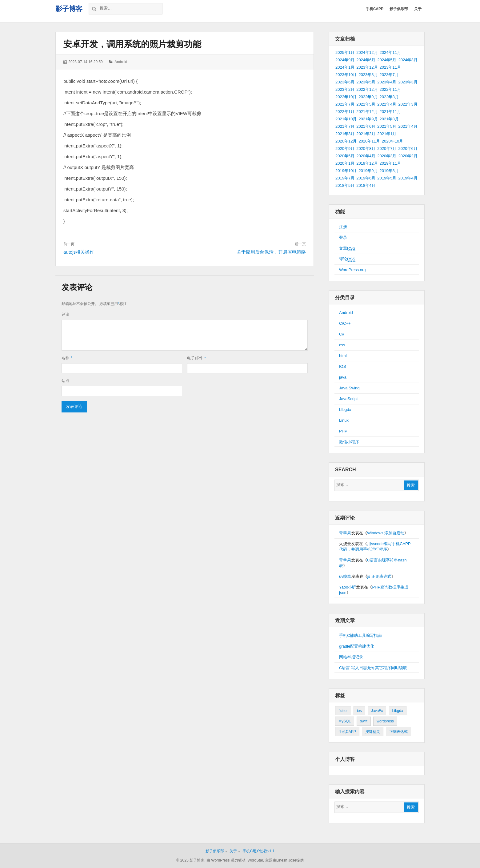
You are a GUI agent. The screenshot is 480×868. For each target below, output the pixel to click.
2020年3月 (387, 156)
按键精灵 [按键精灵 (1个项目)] (373, 732)
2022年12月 (367, 89)
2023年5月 (366, 82)
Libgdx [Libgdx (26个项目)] (398, 711)
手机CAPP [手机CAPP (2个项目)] (347, 732)
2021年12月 (367, 112)
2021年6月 (366, 126)
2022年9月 (368, 97)
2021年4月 (408, 126)
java (343, 377)
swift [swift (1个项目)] (364, 721)
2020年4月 (366, 156)
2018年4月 (366, 185)
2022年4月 (387, 104)
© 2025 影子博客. (191, 860)
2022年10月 (346, 97)
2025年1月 (345, 52)
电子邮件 (197, 358)
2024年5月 (387, 60)
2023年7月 (389, 75)
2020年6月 (408, 149)
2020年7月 (387, 149)
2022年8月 (389, 97)
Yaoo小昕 (348, 587)
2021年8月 (389, 119)
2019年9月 (368, 171)
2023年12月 (367, 67)
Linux (344, 420)
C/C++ (345, 323)
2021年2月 (366, 134)
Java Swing (349, 388)
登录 (343, 237)
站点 (66, 381)
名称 (67, 358)
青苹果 (345, 533)
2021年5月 (387, 126)
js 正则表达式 (379, 576)
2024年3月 (408, 60)
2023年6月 (345, 82)
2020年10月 (392, 141)
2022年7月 (345, 104)
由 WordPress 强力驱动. (226, 860)
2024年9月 (345, 60)
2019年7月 (345, 178)
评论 (66, 314)
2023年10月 (346, 75)
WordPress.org (352, 270)
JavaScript (348, 399)
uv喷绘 (345, 576)
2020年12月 (346, 141)
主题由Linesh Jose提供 (284, 860)
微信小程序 (349, 442)
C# (342, 334)
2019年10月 (346, 171)
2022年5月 (366, 104)
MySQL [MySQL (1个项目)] (345, 721)
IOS (342, 366)
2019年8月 (389, 171)
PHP (343, 431)
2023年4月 (387, 82)
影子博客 (69, 9)
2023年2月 (345, 89)
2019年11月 (390, 163)
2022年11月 (390, 89)
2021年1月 (387, 134)
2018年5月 (345, 185)
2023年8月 (368, 75)
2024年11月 (390, 52)
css (342, 345)
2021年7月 (345, 126)
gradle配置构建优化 (357, 646)
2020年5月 (345, 156)
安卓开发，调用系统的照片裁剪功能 (132, 44)
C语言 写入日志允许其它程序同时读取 (373, 668)
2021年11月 (390, 112)
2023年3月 (408, 82)
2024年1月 (345, 67)
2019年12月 (367, 163)
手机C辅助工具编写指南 (360, 635)
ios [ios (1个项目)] (359, 711)
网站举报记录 (351, 657)
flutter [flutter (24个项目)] (343, 711)
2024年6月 (366, 60)
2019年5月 (387, 178)
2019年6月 (366, 178)
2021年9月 (368, 119)
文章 (347, 248)
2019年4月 (408, 178)
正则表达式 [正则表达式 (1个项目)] (398, 732)
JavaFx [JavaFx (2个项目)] (377, 711)
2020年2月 (408, 156)
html (343, 356)
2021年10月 (346, 119)
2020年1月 (345, 163)
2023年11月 (390, 67)
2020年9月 (345, 149)
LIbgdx (345, 410)
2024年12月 (367, 52)
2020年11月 (369, 141)
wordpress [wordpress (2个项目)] (385, 721)
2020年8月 (366, 149)
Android (121, 62)
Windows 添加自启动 (386, 533)
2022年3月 (408, 104)
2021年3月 (345, 134)
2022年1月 (345, 112)
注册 (343, 227)
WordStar (255, 860)
